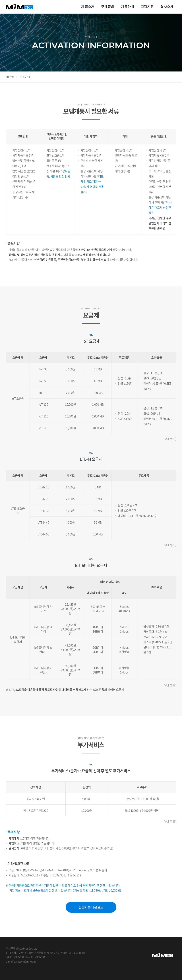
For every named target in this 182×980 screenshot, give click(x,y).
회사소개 (167, 7)
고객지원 (147, 7)
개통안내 (127, 7)
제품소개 (88, 7)
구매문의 (108, 7)
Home (10, 77)
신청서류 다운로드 (91, 907)
